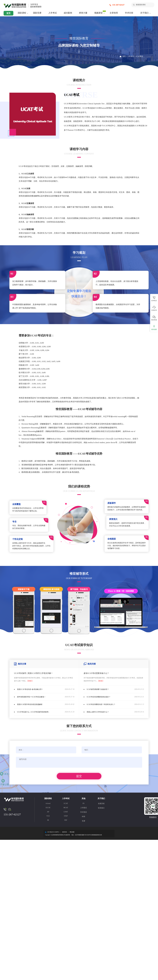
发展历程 (101, 804)
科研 (84, 817)
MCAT (66, 808)
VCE (48, 817)
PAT (66, 821)
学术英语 (84, 813)
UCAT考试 (139, 56)
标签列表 (64, 833)
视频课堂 (98, 13)
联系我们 (101, 809)
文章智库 (114, 13)
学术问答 (129, 13)
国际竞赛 (37, 13)
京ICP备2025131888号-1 (53, 833)
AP (48, 812)
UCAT (66, 804)
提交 (79, 777)
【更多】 (30, 681)
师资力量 (83, 13)
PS (84, 804)
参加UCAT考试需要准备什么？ (96, 673)
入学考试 (53, 13)
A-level (48, 804)
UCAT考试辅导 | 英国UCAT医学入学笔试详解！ (33, 673)
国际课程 (22, 13)
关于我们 (144, 13)
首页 (8, 13)
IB (48, 821)
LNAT (66, 812)
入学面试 (84, 808)
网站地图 (72, 833)
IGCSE (48, 808)
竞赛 (84, 822)
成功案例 (68, 13)
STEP (66, 817)
